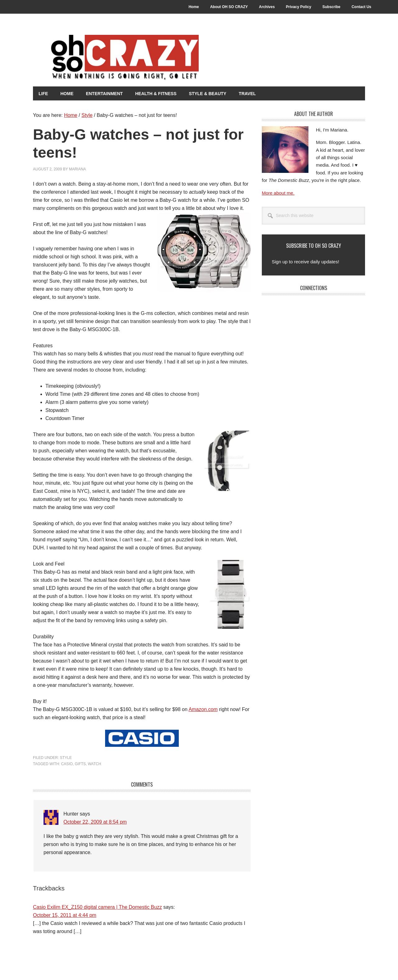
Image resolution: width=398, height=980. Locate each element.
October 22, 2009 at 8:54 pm (95, 822)
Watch (94, 764)
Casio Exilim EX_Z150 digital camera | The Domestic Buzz (97, 907)
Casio (67, 764)
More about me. (278, 193)
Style (66, 757)
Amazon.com (203, 709)
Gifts (80, 764)
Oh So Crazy (142, 58)
